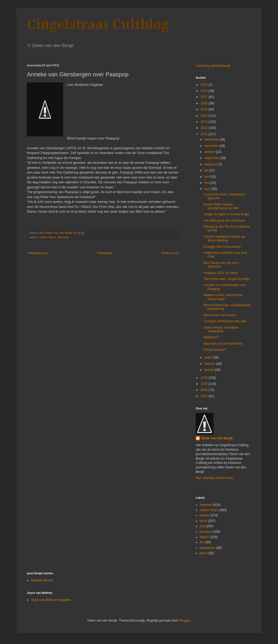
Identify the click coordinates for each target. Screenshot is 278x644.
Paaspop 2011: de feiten (221, 273)
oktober (210, 152)
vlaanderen (207, 548)
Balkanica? (211, 337)
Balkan (205, 537)
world (203, 521)
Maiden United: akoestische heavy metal (223, 297)
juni (207, 177)
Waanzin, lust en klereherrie (223, 344)
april (208, 189)
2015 (205, 109)
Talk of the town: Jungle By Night (227, 279)
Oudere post (170, 253)
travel (203, 553)
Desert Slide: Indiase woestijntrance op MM (221, 206)
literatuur (206, 532)
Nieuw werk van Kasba (220, 315)
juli (207, 170)
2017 (205, 97)
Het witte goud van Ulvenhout (224, 221)
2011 (205, 134)
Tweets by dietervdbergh (213, 66)
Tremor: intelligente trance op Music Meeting (224, 239)
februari (210, 364)
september (212, 158)
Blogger (184, 620)
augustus (211, 164)
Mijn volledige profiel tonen (214, 478)
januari (210, 370)
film (202, 542)
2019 (205, 85)
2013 (205, 122)
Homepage (105, 253)
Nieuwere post (38, 253)
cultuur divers (47, 237)
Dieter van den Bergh (217, 438)
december (212, 139)
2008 (205, 390)
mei (207, 183)
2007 (205, 396)
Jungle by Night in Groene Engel (226, 214)
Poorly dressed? (215, 350)
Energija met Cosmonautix (222, 247)
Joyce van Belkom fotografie (51, 600)
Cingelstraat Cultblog (98, 24)
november (212, 146)
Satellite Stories (42, 580)
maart (209, 357)
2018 (205, 91)
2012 (205, 128)
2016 (205, 103)
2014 (205, 116)
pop (202, 526)
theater (205, 515)
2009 (205, 384)
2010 (205, 378)
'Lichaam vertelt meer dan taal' (225, 321)
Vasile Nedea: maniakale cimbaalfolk (221, 329)
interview (63, 237)
